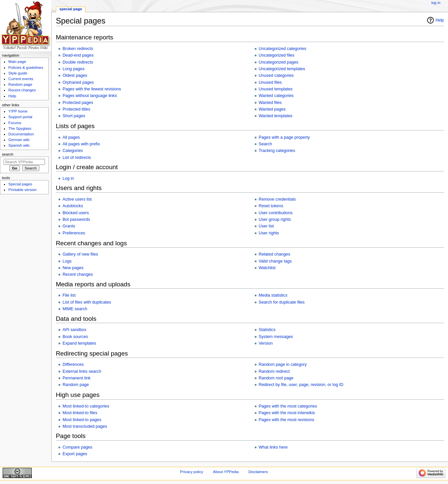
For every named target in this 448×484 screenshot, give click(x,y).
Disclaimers (258, 472)
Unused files (270, 82)
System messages (276, 337)
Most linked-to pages (82, 420)
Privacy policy (192, 472)
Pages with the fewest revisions (92, 89)
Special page (71, 9)
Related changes (274, 254)
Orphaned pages (78, 82)
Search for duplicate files (282, 302)
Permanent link (77, 378)
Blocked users (76, 213)
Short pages (74, 116)
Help (440, 20)
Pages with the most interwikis (287, 413)
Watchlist (267, 268)
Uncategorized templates (282, 69)
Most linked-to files (80, 413)
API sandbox (74, 330)
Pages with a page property (284, 137)
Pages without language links (90, 96)
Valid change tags (275, 261)
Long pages (73, 69)
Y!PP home (18, 111)
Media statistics (273, 295)
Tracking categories (277, 151)
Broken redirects (78, 49)
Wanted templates (276, 116)
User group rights (275, 219)
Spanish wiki (19, 145)
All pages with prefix (81, 144)
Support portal (20, 117)
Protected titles (76, 109)
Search (265, 144)
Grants (69, 226)
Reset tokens (271, 206)
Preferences (74, 233)
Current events (21, 79)
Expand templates (79, 343)
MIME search (75, 309)
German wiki (19, 140)
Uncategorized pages (279, 62)
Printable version (22, 190)
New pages (73, 268)
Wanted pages (272, 109)
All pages (71, 137)
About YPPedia (226, 472)
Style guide (18, 73)
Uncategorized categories (283, 49)
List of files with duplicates (87, 302)
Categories (73, 151)
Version (266, 343)
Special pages (20, 184)
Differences (73, 364)
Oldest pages (75, 75)
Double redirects (78, 62)
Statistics (267, 330)
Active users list (77, 199)
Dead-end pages (78, 55)
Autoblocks (73, 206)
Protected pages (78, 103)
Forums (15, 123)
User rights (269, 233)
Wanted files (270, 103)
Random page (76, 385)
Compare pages (77, 447)
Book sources (75, 337)
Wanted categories (276, 96)
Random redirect (274, 371)
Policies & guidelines (26, 68)
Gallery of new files (80, 254)
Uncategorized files (277, 55)
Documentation (21, 134)
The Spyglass (20, 128)
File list (69, 295)
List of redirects (77, 158)
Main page (17, 62)
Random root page (276, 378)
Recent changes (78, 274)
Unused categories (276, 75)
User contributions (276, 213)
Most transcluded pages (85, 426)
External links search (82, 371)
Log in (68, 178)
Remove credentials (277, 199)
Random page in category (283, 364)
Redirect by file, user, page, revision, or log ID (301, 385)
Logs (67, 261)
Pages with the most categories (288, 406)
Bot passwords (76, 219)
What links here (273, 447)
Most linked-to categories (86, 406)
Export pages (75, 454)
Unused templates (276, 89)
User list (266, 226)
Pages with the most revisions (287, 420)
